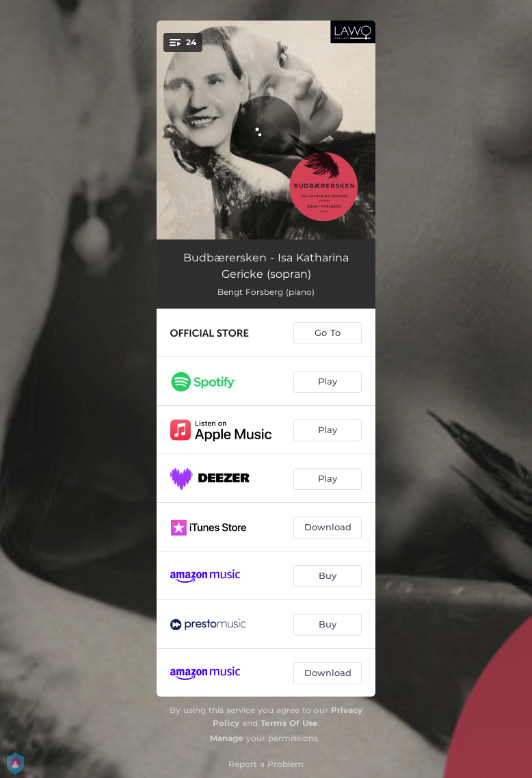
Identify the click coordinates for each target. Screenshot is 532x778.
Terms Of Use (289, 723)
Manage (227, 738)
